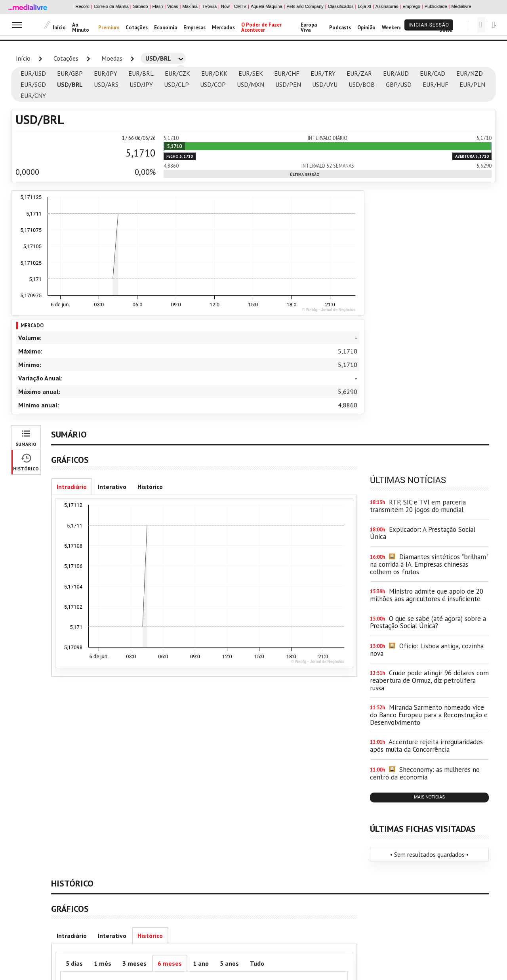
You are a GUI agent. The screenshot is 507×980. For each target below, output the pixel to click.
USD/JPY (141, 84)
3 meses (134, 963)
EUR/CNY (33, 96)
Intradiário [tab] (72, 487)
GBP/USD (399, 84)
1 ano (201, 963)
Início (59, 28)
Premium (109, 28)
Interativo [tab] (112, 487)
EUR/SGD (33, 84)
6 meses (170, 963)
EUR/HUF (436, 84)
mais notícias (429, 797)
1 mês (103, 963)
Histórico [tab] (150, 487)
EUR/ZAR (359, 73)
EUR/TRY (323, 73)
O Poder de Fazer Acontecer (261, 27)
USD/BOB (362, 84)
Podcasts (340, 28)
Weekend (392, 28)
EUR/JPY (106, 73)
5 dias (74, 963)
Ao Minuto (81, 27)
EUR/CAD (433, 73)
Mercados (223, 28)
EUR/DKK (214, 73)
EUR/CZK (177, 73)
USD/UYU (325, 84)
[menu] (17, 25)
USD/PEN (288, 84)
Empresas (194, 28)
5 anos (229, 963)
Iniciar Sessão (429, 25)
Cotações (137, 28)
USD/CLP (176, 84)
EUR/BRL (141, 73)
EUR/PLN (472, 84)
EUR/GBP (70, 73)
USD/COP (213, 84)
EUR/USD (33, 73)
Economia (166, 28)
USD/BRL (70, 84)
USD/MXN (251, 84)
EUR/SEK (251, 73)
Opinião (366, 28)
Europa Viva (309, 27)
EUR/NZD (470, 73)
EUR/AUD (396, 73)
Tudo (257, 963)
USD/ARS (106, 84)
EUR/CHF (287, 73)
